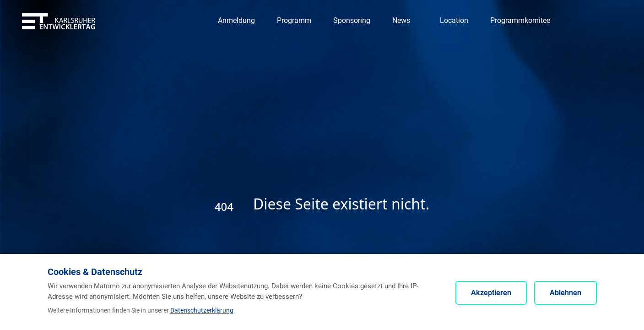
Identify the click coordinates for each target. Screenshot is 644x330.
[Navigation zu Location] (454, 21)
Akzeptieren (491, 293)
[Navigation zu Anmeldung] (236, 21)
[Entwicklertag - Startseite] (59, 21)
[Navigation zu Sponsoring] (352, 21)
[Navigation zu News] (405, 21)
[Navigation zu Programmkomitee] (520, 21)
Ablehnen (566, 293)
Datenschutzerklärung (202, 310)
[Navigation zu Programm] (294, 21)
